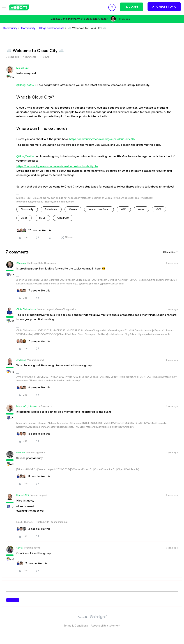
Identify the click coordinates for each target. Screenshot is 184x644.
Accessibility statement (106, 626)
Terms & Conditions (76, 626)
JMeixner (21, 263)
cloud (24, 218)
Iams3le (21, 453)
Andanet (21, 360)
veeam (73, 209)
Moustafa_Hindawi (27, 406)
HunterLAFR (23, 495)
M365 (42, 218)
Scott (19, 548)
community (27, 209)
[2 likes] (32, 563)
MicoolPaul (22, 68)
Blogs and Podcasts (52, 28)
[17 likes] (34, 230)
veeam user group (99, 209)
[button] (4, 8)
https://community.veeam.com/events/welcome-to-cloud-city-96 (57, 166)
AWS (124, 209)
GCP (159, 209)
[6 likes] (33, 387)
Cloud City (63, 218)
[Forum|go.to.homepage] (19, 7)
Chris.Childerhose (26, 309)
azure (141, 209)
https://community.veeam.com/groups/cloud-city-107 (102, 139)
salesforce (51, 209)
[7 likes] (33, 291)
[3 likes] (33, 476)
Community (10, 28)
